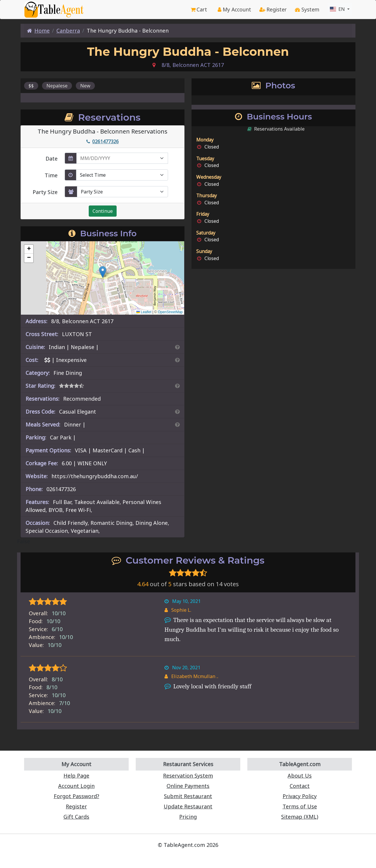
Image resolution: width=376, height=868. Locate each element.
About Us (300, 776)
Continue (103, 211)
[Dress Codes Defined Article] (177, 412)
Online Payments (188, 786)
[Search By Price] (177, 360)
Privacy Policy (300, 796)
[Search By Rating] (177, 386)
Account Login (76, 786)
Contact (300, 786)
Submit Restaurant (188, 796)
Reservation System (188, 776)
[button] (103, 272)
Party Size (45, 192)
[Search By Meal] (177, 424)
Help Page (76, 776)
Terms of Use (300, 806)
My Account (234, 9)
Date (52, 159)
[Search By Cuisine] (177, 347)
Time (51, 175)
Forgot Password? (77, 796)
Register (273, 9)
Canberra (68, 31)
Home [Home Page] (38, 31)
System (307, 9)
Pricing (188, 817)
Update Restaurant (188, 806)
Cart (199, 9)
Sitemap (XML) (300, 817)
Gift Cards (76, 817)
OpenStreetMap (170, 312)
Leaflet (144, 312)
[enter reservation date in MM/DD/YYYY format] (122, 158)
